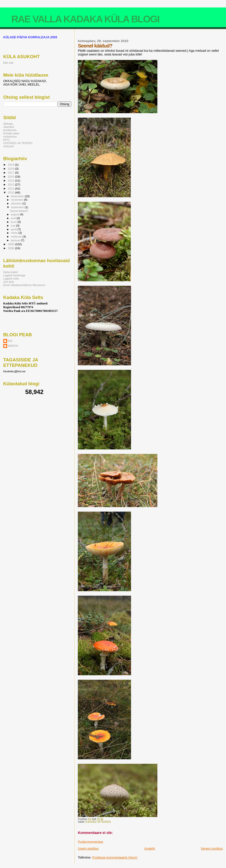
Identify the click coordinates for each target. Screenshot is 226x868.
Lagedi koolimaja (14, 275)
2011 (11, 188)
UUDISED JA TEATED (98, 822)
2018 (11, 169)
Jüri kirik (9, 282)
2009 (11, 244)
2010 (11, 192)
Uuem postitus (88, 848)
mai (14, 226)
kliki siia (8, 63)
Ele (10, 341)
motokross (10, 136)
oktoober (17, 203)
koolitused (10, 130)
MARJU (13, 346)
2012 (11, 184)
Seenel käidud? (19, 211)
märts (15, 233)
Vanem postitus (212, 848)
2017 (11, 172)
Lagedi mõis (11, 278)
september (18, 207)
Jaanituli (9, 127)
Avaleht (150, 848)
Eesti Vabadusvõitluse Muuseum (24, 285)
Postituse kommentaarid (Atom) (115, 857)
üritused (8, 146)
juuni (14, 222)
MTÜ (6, 140)
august (16, 214)
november (18, 200)
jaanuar (16, 240)
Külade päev (11, 133)
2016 (11, 176)
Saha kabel (11, 272)
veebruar (17, 237)
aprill (14, 229)
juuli (14, 218)
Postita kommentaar (90, 842)
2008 (11, 248)
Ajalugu (8, 123)
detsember (18, 196)
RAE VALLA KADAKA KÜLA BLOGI (85, 19)
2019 (11, 165)
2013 (11, 180)
